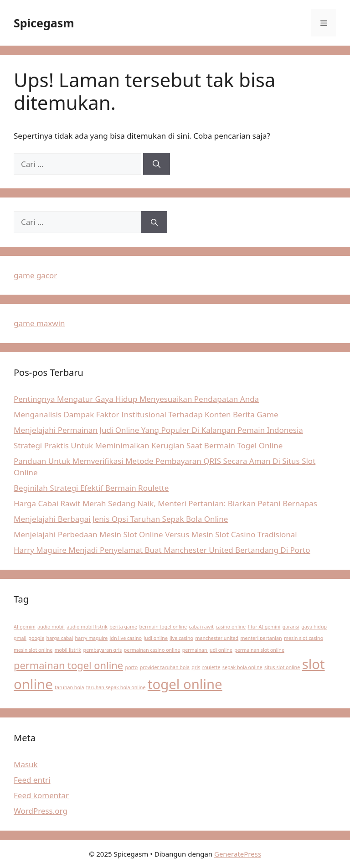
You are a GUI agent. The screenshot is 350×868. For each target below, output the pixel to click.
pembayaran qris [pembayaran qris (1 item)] (103, 650)
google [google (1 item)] (36, 638)
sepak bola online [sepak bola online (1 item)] (242, 667)
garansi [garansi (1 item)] (291, 627)
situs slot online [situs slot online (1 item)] (282, 667)
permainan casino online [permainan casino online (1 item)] (152, 650)
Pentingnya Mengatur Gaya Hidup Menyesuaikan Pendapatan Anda (136, 399)
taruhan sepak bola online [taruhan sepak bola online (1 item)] (116, 687)
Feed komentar (41, 795)
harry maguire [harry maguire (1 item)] (92, 638)
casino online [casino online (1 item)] (231, 627)
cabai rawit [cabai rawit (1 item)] (201, 627)
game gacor (35, 275)
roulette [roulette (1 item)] (211, 667)
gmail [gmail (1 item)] (20, 638)
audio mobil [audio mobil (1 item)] (51, 627)
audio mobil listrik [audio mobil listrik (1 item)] (87, 627)
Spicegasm (44, 23)
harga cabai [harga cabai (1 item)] (60, 638)
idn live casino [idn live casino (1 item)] (126, 638)
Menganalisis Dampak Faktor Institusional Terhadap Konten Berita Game (146, 414)
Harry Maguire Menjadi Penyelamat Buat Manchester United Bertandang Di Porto (162, 550)
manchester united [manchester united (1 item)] (217, 638)
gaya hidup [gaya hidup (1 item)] (314, 627)
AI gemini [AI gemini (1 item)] (25, 627)
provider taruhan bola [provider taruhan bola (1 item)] (165, 667)
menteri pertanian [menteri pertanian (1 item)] (261, 638)
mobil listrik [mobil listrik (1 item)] (68, 650)
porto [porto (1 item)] (132, 667)
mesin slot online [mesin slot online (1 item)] (33, 650)
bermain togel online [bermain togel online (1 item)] (163, 627)
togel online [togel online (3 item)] (185, 684)
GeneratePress (238, 854)
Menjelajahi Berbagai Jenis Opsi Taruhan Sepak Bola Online (121, 519)
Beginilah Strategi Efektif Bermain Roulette (91, 488)
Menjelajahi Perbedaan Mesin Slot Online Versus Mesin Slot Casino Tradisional (155, 534)
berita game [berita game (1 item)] (123, 627)
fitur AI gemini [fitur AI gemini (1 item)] (264, 627)
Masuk (26, 764)
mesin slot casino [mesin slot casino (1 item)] (304, 638)
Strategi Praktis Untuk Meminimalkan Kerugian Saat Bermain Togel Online (148, 445)
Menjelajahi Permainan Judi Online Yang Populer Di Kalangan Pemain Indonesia (158, 430)
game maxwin (39, 323)
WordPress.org (41, 811)
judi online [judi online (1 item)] (156, 638)
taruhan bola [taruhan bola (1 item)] (69, 687)
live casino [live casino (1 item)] (181, 638)
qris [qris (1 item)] (196, 667)
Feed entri (32, 780)
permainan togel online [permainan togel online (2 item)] (68, 665)
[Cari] (157, 164)
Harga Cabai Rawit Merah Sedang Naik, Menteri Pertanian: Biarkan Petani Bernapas (165, 503)
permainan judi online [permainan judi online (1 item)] (207, 650)
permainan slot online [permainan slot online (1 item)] (259, 650)
